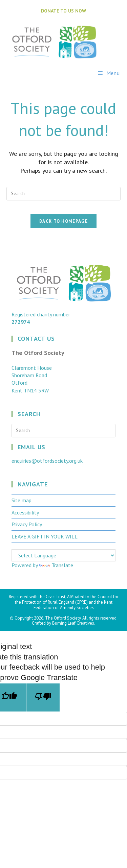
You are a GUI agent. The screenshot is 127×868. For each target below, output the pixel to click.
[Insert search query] (64, 194)
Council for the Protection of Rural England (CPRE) (67, 599)
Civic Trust (56, 597)
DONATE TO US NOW (63, 11)
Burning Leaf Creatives (73, 623)
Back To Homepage (63, 221)
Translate (56, 565)
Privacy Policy (27, 524)
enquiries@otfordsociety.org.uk (47, 461)
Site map (22, 500)
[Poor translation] (43, 697)
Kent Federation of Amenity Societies (73, 605)
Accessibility (25, 512)
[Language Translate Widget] (64, 555)
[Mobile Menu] (109, 73)
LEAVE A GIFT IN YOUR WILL (45, 536)
